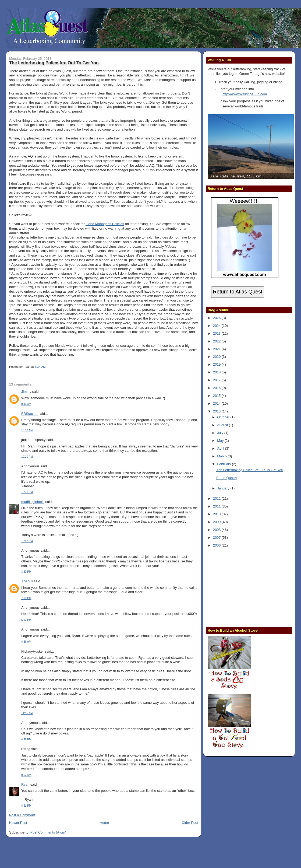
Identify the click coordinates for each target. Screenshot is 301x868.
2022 (217, 341)
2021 (217, 349)
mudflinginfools (33, 502)
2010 (217, 514)
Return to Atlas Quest (238, 292)
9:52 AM (26, 775)
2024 (217, 326)
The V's (27, 581)
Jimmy (26, 392)
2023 (217, 333)
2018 (217, 372)
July (221, 433)
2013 (217, 411)
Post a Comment (22, 815)
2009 (217, 522)
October (224, 417)
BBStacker (29, 414)
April (221, 448)
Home (104, 823)
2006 (217, 545)
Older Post (190, 823)
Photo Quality (227, 478)
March (222, 456)
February (224, 464)
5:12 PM (26, 620)
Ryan (25, 784)
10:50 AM (27, 430)
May (221, 441)
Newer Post (18, 823)
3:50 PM (26, 572)
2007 (217, 538)
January (224, 488)
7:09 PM (26, 598)
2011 (217, 506)
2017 (217, 380)
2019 (217, 364)
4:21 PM (26, 806)
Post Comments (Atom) (48, 832)
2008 (217, 530)
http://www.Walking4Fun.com (245, 94)
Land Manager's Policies (105, 224)
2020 (217, 357)
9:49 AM (26, 404)
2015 (217, 396)
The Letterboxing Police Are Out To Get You (54, 63)
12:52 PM (27, 541)
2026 (217, 318)
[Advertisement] (241, 587)
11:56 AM (27, 713)
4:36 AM (26, 642)
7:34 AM (40, 367)
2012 (217, 498)
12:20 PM (27, 457)
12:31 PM (27, 492)
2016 (217, 388)
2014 (217, 403)
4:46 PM (26, 739)
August (223, 425)
